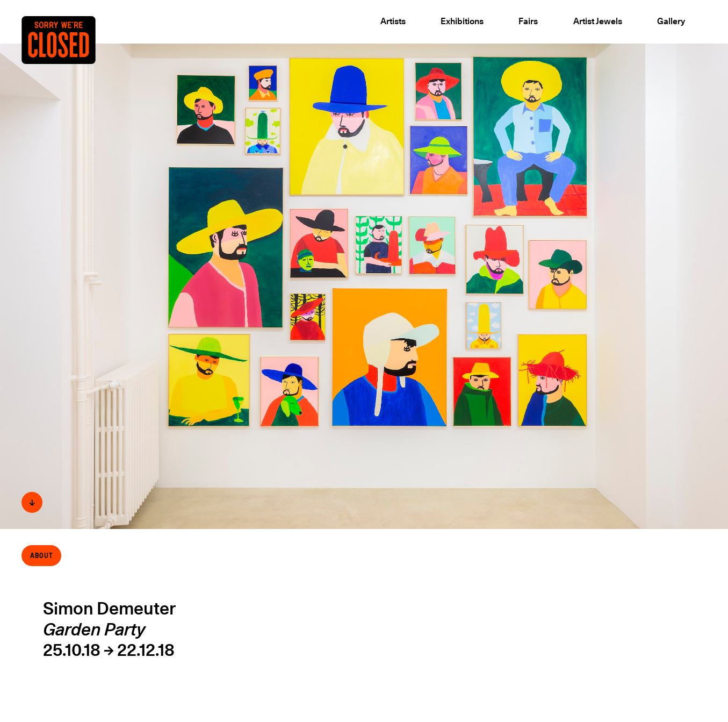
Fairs (528, 21)
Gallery (671, 21)
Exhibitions (462, 21)
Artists (393, 21)
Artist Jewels (598, 21)
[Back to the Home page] (69, 58)
